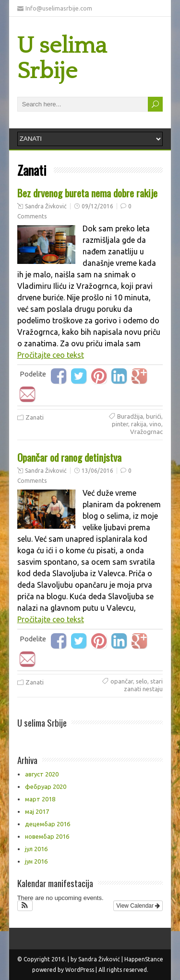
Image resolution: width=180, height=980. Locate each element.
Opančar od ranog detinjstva (69, 457)
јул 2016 (36, 849)
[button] (25, 906)
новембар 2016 (47, 836)
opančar (122, 681)
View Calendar (138, 906)
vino (155, 424)
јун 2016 (36, 861)
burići (154, 416)
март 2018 (40, 799)
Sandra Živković (46, 206)
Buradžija (130, 416)
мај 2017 (37, 811)
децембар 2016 (48, 824)
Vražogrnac (146, 432)
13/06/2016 (97, 471)
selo (142, 681)
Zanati (35, 417)
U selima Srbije (62, 58)
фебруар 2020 (46, 786)
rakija (139, 424)
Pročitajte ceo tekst (51, 355)
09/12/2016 (97, 206)
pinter (120, 424)
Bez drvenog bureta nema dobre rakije (87, 193)
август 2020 (42, 774)
